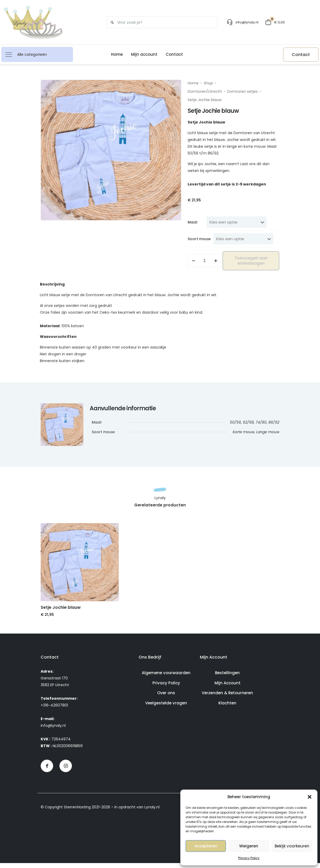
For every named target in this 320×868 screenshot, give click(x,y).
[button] (310, 797)
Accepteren (206, 846)
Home (193, 83)
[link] (80, 567)
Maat (193, 222)
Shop (208, 83)
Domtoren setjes (242, 91)
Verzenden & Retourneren (227, 698)
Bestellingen (227, 678)
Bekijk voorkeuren (292, 846)
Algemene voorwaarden (166, 678)
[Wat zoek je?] (160, 22)
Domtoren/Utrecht (205, 91)
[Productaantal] (205, 261)
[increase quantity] (216, 261)
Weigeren (249, 846)
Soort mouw (199, 239)
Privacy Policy (249, 858)
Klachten (227, 708)
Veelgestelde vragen (166, 708)
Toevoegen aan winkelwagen (251, 261)
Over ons (166, 698)
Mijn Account (227, 688)
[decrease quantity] (193, 261)
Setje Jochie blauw (61, 612)
